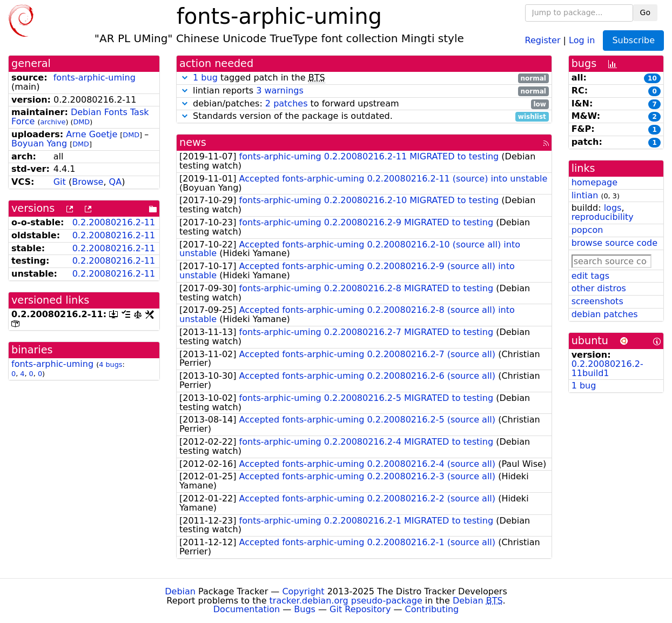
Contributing (432, 609)
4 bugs (110, 364)
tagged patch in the (364, 78)
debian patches (605, 314)
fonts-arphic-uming (95, 78)
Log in (582, 40)
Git (60, 182)
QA (116, 182)
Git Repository (360, 609)
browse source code (614, 243)
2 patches (287, 103)
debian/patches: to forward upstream (364, 104)
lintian (585, 195)
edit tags (590, 276)
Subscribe (633, 40)
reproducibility (603, 217)
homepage (594, 182)
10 (652, 78)
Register (543, 40)
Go (645, 12)
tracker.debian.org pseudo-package (346, 601)
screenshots (597, 301)
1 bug (205, 78)
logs (613, 208)
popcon (587, 230)
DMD (81, 122)
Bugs (305, 609)
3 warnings (280, 91)
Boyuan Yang (39, 143)
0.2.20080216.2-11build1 (607, 369)
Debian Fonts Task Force (80, 117)
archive (53, 122)
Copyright (303, 591)
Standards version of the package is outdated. (364, 116)
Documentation (247, 609)
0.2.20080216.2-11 (114, 222)
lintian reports (364, 91)
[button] (185, 78)
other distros (599, 288)
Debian (180, 591)
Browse (88, 182)
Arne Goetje (92, 134)
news (193, 142)
